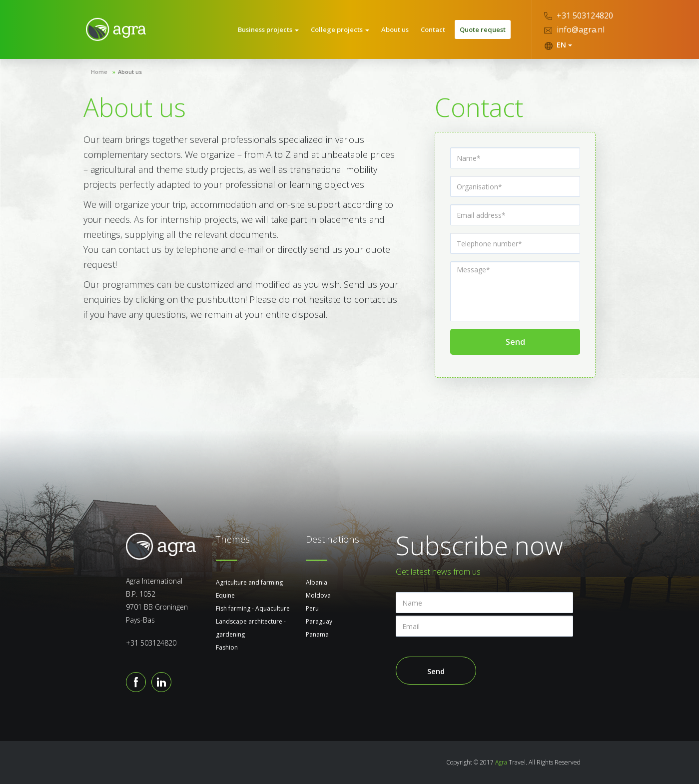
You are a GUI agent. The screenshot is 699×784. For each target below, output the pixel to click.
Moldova (318, 595)
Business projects (268, 29)
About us (395, 29)
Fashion (227, 647)
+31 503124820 (579, 15)
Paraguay (319, 621)
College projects (340, 29)
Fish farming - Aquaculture (253, 608)
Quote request (483, 29)
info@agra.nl (574, 29)
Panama (317, 634)
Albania (317, 582)
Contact (433, 29)
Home (99, 72)
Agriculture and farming (249, 582)
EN (558, 45)
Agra (501, 762)
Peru (312, 608)
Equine (225, 595)
